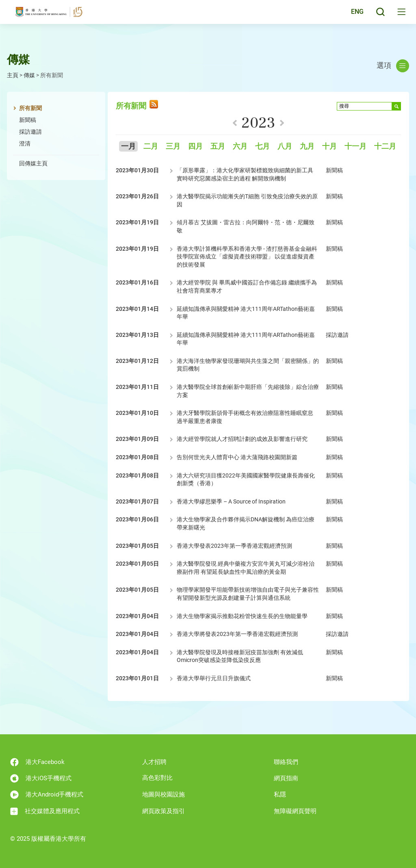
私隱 (280, 794)
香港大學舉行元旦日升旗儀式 (214, 678)
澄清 (25, 143)
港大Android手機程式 (47, 795)
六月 (240, 146)
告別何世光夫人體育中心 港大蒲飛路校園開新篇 (238, 457)
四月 (195, 146)
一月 (128, 146)
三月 (173, 146)
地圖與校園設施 (164, 794)
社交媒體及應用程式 (45, 811)
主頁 (13, 75)
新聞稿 (28, 120)
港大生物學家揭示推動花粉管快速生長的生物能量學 (242, 616)
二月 (151, 146)
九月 (307, 146)
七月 (262, 146)
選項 (393, 66)
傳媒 (29, 75)
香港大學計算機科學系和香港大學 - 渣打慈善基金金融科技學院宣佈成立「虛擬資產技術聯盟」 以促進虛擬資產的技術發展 (247, 257)
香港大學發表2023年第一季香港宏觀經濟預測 (234, 546)
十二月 (385, 146)
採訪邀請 (30, 132)
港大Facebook (37, 762)
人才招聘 (154, 762)
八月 (285, 146)
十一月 (355, 146)
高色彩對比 (157, 778)
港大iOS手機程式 (41, 778)
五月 (218, 146)
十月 (329, 146)
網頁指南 (286, 778)
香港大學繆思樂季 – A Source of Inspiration (231, 501)
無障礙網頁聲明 (295, 811)
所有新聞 (30, 108)
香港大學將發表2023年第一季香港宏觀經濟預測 (237, 634)
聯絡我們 (286, 762)
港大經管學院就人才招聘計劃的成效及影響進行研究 (242, 439)
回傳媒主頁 (33, 163)
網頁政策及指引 (164, 811)
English (351, 17)
